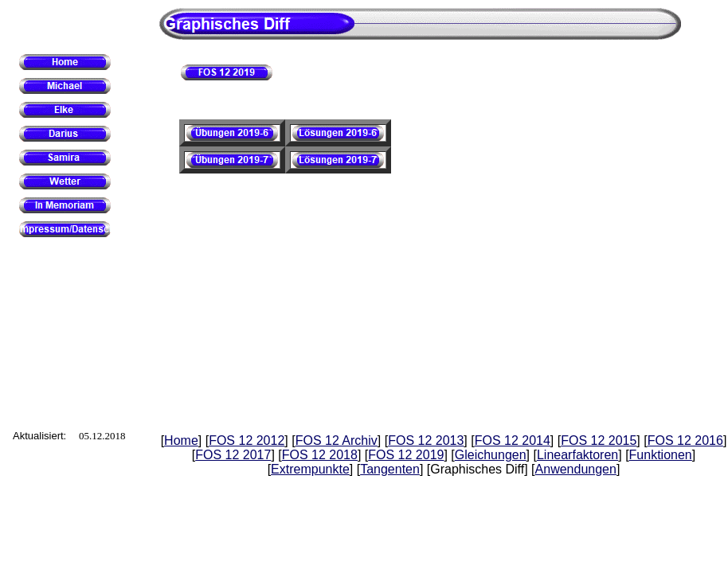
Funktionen (661, 455)
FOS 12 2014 (513, 440)
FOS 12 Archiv (337, 440)
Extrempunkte (310, 469)
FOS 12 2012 (247, 440)
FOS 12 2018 (320, 455)
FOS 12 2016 (685, 440)
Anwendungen (576, 469)
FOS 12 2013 (426, 440)
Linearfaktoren (577, 455)
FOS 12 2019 (406, 455)
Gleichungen (491, 455)
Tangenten (390, 469)
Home (181, 440)
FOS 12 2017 (233, 455)
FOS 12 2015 (599, 440)
